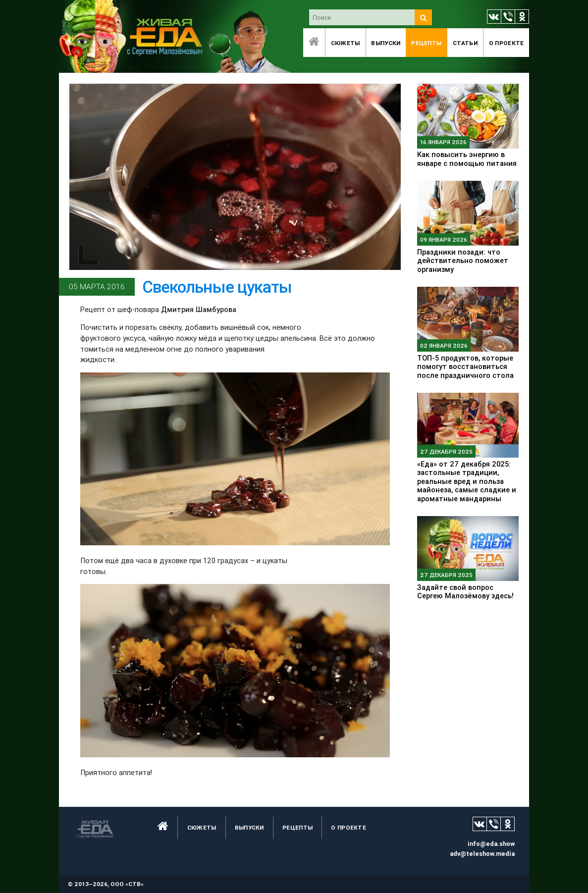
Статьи (465, 43)
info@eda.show (491, 844)
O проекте (507, 43)
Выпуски (386, 43)
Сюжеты (346, 43)
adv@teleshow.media (482, 854)
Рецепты (426, 43)
